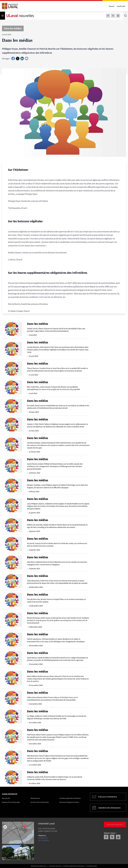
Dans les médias (13, 28)
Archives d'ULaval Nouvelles (40, 802)
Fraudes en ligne (92, 866)
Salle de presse (35, 798)
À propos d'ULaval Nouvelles (11, 802)
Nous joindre (6, 798)
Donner (112, 6)
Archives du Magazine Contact (69, 802)
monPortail (121, 6)
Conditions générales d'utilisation (70, 798)
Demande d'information (115, 824)
